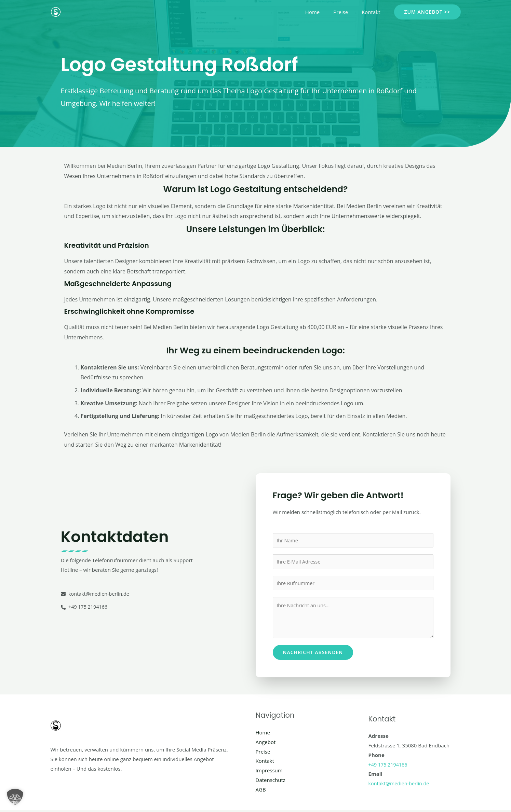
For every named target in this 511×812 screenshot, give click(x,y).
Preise (346, 12)
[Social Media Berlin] (56, 11)
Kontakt (373, 12)
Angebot (266, 744)
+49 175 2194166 (389, 767)
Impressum (269, 772)
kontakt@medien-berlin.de (400, 785)
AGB (261, 791)
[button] (427, 12)
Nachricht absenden (313, 654)
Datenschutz (271, 782)
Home (321, 12)
